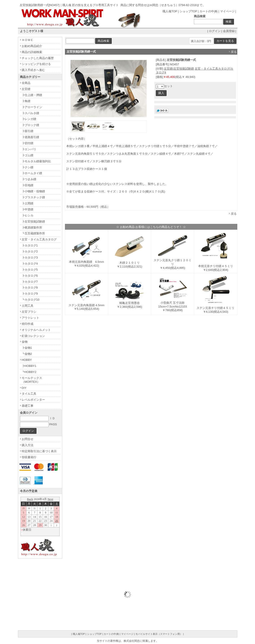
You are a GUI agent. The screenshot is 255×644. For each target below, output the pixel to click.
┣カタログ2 (30, 251)
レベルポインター (33, 400)
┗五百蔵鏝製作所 (33, 233)
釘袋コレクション (33, 336)
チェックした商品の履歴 (38, 58)
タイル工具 (29, 394)
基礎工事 (28, 406)
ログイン (215, 31)
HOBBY (27, 360)
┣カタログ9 (30, 294)
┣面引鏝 (28, 131)
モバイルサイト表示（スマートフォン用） (159, 634)
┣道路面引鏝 (30, 137)
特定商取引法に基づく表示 (39, 451)
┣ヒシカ (28, 215)
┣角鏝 (26, 101)
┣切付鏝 (28, 143)
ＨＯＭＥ (28, 40)
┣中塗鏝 (28, 209)
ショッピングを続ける (36, 64)
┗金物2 (27, 354)
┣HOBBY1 (29, 366)
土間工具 (28, 306)
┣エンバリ (29, 149)
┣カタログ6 (30, 276)
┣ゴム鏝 (28, 155)
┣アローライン (32, 107)
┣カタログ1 (30, 245)
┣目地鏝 (28, 185)
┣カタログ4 (30, 264)
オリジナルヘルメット (36, 330)
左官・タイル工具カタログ (39, 239)
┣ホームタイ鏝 (32, 173)
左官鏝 (26, 89)
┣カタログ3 (30, 258)
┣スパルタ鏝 (30, 113)
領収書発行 (29, 457)
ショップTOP (188, 11)
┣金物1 (27, 348)
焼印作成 (28, 324)
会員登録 (229, 31)
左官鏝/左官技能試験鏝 (179, 69)
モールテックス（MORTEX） (32, 380)
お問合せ (28, 439)
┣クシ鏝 (28, 167)
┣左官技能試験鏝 (33, 221)
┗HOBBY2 (29, 372)
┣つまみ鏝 (29, 179)
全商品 (26, 83)
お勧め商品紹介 (32, 46)
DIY (24, 388)
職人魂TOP (170, 11)
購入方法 (28, 445)
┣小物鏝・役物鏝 (33, 191)
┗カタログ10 (31, 300)
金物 (25, 342)
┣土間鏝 (28, 203)
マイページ (227, 11)
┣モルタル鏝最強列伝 (36, 161)
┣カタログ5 (30, 270)
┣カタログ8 (30, 288)
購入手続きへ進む (33, 70)
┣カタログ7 (30, 282)
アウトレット (30, 318)
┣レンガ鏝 (29, 119)
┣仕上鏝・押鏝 (32, 95)
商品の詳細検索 (32, 52)
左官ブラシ (29, 312)
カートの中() (209, 11)
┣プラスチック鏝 (33, 197)
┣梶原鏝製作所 (32, 228)
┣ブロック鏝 (30, 125)
